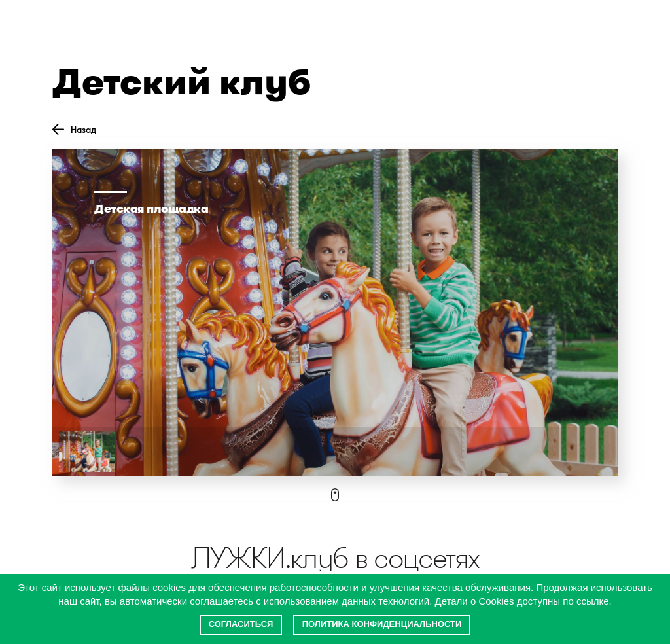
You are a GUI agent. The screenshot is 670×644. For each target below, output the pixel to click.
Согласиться (241, 624)
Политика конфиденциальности (382, 624)
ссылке (593, 601)
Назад (74, 130)
